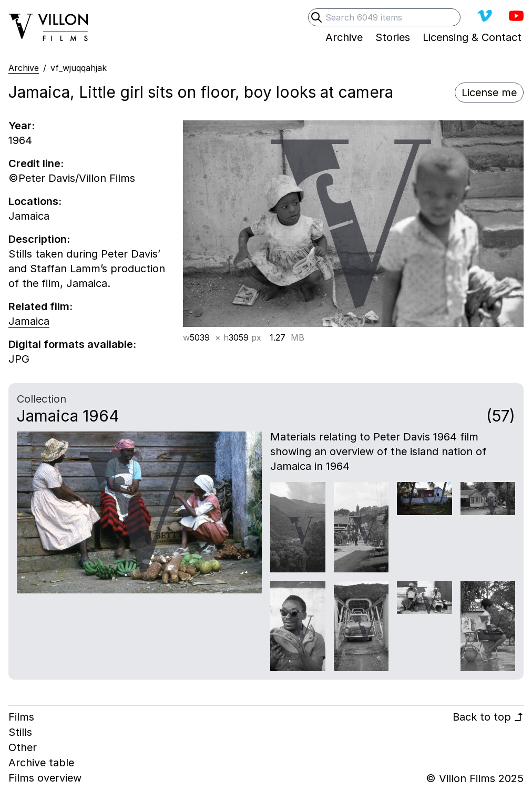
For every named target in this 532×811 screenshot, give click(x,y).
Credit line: (36, 163)
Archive (24, 68)
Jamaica (29, 321)
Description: (39, 239)
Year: (22, 126)
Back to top (488, 717)
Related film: (40, 306)
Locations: (35, 201)
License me (489, 93)
